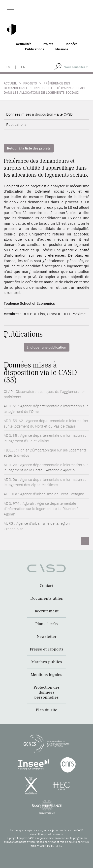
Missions (62, 49)
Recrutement (47, 611)
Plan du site (46, 710)
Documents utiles (47, 598)
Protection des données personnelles (47, 692)
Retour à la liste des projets (29, 148)
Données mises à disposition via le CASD (39, 114)
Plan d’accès (46, 624)
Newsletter (47, 637)
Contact (46, 586)
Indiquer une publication (47, 347)
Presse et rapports (47, 649)
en (8, 67)
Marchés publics (47, 662)
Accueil (10, 83)
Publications (34, 49)
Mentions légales (46, 675)
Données (71, 44)
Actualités (24, 44)
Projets (48, 44)
